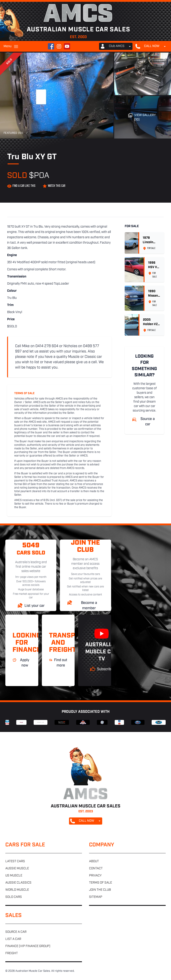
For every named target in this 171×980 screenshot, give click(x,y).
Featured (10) (13, 133)
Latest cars (15, 861)
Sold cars (14, 897)
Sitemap (96, 897)
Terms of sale (101, 883)
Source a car (16, 932)
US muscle (14, 876)
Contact (96, 869)
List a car (13, 939)
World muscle (17, 890)
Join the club (100, 890)
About (94, 861)
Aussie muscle (17, 869)
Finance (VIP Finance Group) (28, 946)
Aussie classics (18, 883)
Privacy (95, 876)
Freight (12, 953)
